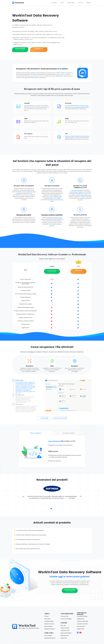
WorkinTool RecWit (65, 628)
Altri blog (44, 418)
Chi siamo (47, 616)
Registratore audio (65, 636)
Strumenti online (71, 3)
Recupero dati (64, 638)
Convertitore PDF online (82, 616)
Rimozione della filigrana (66, 633)
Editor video (63, 625)
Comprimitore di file (65, 630)
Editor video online (81, 626)
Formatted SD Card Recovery (56, 200)
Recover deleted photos (29, 106)
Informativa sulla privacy (50, 629)
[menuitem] (55, 3)
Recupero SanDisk (85, 198)
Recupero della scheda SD (76, 192)
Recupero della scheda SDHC (83, 195)
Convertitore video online (82, 624)
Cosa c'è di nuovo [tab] (35, 433)
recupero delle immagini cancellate (26, 193)
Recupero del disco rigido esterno (51, 218)
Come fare (81, 3)
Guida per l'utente (60, 418)
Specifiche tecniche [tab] (69, 433)
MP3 (72, 121)
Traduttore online (81, 629)
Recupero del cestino (24, 215)
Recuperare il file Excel (70, 107)
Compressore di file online (83, 621)
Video (26, 118)
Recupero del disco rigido (35, 76)
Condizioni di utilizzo (49, 621)
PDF (87, 107)
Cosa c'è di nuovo (54, 441)
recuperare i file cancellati (62, 74)
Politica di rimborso (49, 626)
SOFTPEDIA (72, 498)
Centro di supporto (48, 636)
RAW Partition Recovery (55, 225)
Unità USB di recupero (77, 190)
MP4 (36, 121)
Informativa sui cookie (49, 624)
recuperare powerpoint (80, 107)
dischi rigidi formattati (56, 197)
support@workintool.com (50, 638)
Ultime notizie (47, 619)
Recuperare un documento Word (81, 106)
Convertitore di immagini (66, 619)
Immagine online (80, 619)
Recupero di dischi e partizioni (52, 215)
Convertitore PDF (64, 616)
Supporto (89, 3)
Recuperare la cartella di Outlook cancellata (74, 136)
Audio (67, 118)
